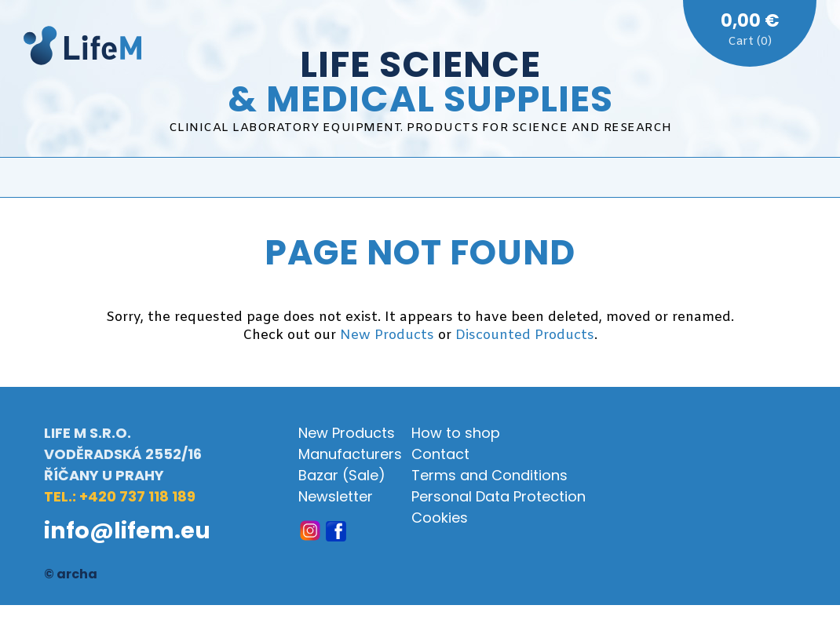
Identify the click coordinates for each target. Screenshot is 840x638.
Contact (440, 454)
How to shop (456, 433)
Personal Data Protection (499, 496)
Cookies (440, 518)
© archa (71, 574)
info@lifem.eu (127, 530)
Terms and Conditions (489, 475)
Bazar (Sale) (342, 475)
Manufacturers (350, 454)
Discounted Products (525, 335)
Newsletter (336, 496)
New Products (387, 335)
